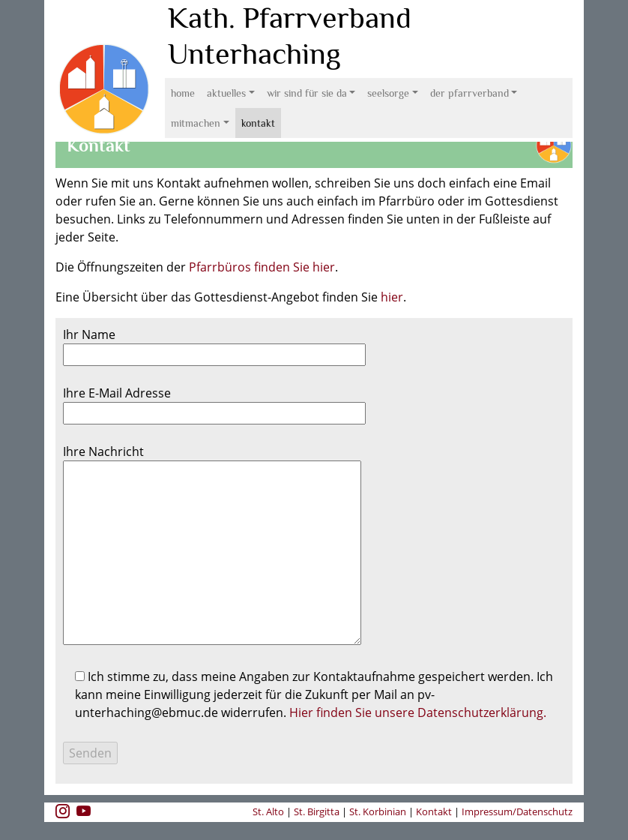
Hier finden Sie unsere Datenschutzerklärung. (418, 712)
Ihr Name (175, 345)
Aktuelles (226, 93)
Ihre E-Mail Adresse (175, 403)
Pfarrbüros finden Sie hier (262, 267)
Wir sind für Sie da (307, 93)
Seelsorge (388, 93)
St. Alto (269, 811)
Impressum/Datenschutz (517, 811)
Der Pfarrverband (470, 93)
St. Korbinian (378, 811)
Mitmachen (196, 123)
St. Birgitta (317, 811)
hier (392, 297)
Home (183, 93)
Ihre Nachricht (175, 546)
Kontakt (258, 123)
